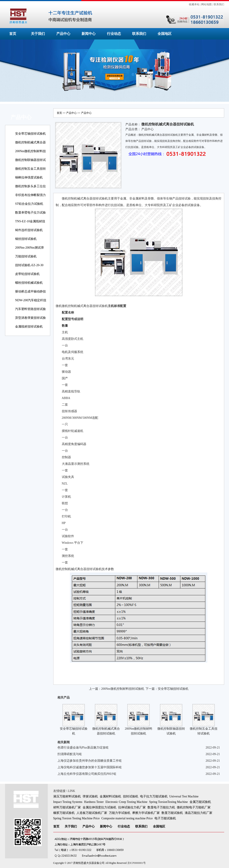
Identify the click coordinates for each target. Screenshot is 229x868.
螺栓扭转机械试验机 (29, 283)
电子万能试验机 (165, 818)
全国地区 (165, 34)
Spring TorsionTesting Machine (168, 802)
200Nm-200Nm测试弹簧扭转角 (29, 251)
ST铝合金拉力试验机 (29, 204)
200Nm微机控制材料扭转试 (30, 154)
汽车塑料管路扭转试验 (30, 309)
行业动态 (114, 34)
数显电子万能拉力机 (161, 807)
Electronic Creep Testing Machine (126, 802)
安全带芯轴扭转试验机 (30, 134)
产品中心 (63, 34)
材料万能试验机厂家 (67, 807)
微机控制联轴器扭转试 (30, 160)
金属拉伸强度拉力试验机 (99, 807)
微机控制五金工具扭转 (30, 169)
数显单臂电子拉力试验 (30, 213)
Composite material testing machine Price (127, 818)
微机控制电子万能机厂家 (194, 807)
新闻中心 (89, 34)
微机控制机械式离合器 (30, 142)
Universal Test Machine (184, 796)
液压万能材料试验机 (67, 796)
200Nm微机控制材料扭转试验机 (123, 689)
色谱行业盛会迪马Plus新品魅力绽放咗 (83, 748)
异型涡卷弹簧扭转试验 (30, 318)
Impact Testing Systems (68, 802)
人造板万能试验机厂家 (92, 813)
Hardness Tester (94, 802)
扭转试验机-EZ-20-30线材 (29, 268)
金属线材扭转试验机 (29, 327)
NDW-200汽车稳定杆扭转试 (31, 303)
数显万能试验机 (172, 813)
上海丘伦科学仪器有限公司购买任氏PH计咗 (87, 774)
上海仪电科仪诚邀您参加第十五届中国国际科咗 (90, 767)
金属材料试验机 (110, 796)
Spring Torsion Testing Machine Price (76, 818)
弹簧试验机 (90, 796)
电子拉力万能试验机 (154, 796)
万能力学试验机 (120, 813)
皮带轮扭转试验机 (27, 274)
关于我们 (38, 34)
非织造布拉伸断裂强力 (30, 195)
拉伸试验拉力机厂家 (132, 807)
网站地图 (206, 4)
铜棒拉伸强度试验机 (29, 177)
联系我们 (219, 4)
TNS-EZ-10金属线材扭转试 (30, 224)
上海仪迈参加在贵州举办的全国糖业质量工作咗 (90, 761)
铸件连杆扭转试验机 (29, 230)
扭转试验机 (131, 796)
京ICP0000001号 (137, 863)
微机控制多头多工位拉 (30, 186)
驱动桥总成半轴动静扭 (30, 291)
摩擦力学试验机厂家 (146, 813)
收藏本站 (194, 4)
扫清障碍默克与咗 (70, 754)
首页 (13, 34)
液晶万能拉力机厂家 (199, 813)
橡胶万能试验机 (64, 813)
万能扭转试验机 (26, 256)
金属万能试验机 (200, 802)
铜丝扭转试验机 (26, 239)
